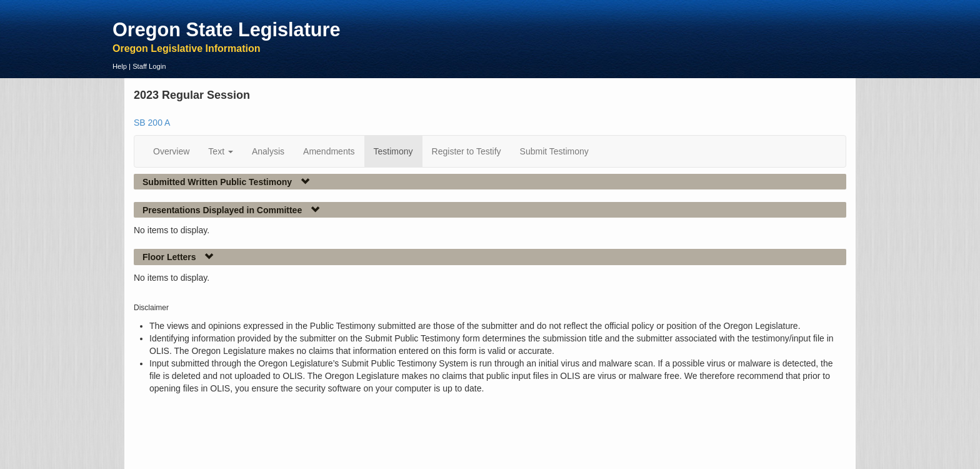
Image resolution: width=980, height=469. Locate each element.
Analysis (268, 151)
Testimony (393, 151)
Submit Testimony (554, 151)
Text (221, 151)
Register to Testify (467, 151)
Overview (171, 151)
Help (120, 66)
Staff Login (149, 66)
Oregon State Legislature (227, 29)
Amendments (329, 151)
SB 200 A (152, 123)
